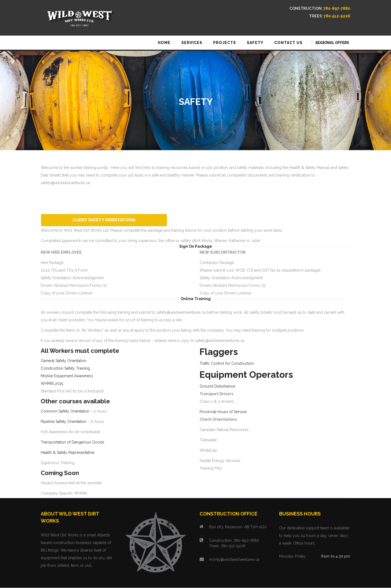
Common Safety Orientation (65, 411)
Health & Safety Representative (67, 453)
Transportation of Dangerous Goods (72, 442)
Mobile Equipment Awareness (67, 376)
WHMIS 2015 (52, 384)
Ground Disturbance (217, 386)
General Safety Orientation (64, 361)
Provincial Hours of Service (223, 412)
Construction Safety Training (65, 369)
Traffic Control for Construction (227, 364)
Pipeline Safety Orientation (64, 422)
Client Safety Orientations (113, 220)
